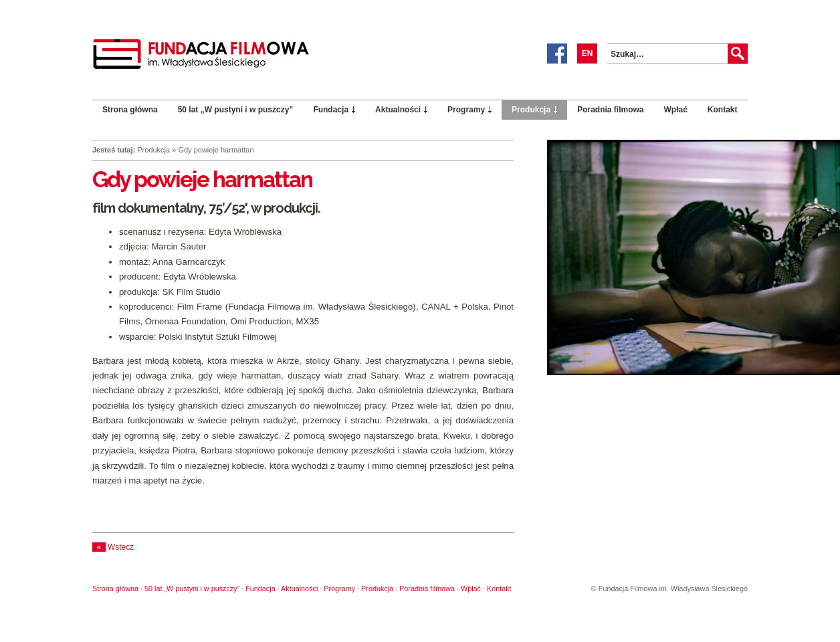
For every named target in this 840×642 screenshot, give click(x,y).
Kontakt (723, 110)
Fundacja (331, 110)
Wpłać (676, 110)
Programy (466, 110)
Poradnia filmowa (610, 110)
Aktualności (398, 110)
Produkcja (531, 110)
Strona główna (130, 110)
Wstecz (113, 547)
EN (588, 53)
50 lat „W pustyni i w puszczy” (236, 110)
